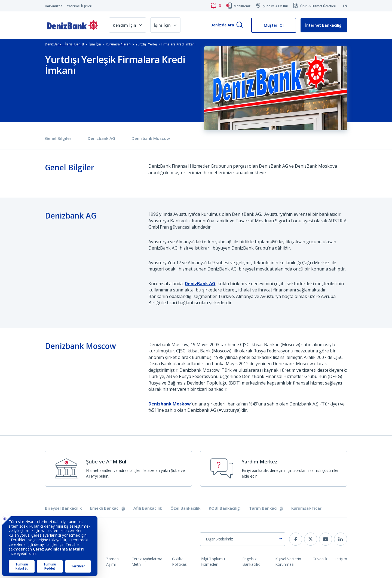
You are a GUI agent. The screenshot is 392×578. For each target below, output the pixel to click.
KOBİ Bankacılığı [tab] (225, 508)
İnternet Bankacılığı (324, 25)
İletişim (341, 559)
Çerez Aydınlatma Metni (147, 562)
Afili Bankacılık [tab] (148, 508)
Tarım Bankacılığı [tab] (266, 508)
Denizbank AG (101, 138)
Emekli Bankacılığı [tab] (108, 508)
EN (345, 6)
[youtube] (326, 539)
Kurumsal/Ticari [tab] (307, 508)
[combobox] (243, 539)
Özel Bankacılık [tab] (185, 508)
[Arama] (240, 25)
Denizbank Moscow (151, 138)
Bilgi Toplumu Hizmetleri (213, 562)
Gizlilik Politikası (180, 562)
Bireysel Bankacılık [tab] (63, 508)
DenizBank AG (200, 284)
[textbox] (243, 539)
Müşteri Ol (274, 25)
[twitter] (311, 539)
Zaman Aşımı (112, 562)
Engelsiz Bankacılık (251, 562)
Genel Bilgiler (58, 138)
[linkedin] (341, 539)
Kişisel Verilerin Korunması (288, 562)
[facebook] (296, 539)
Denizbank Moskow (170, 404)
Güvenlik (320, 559)
